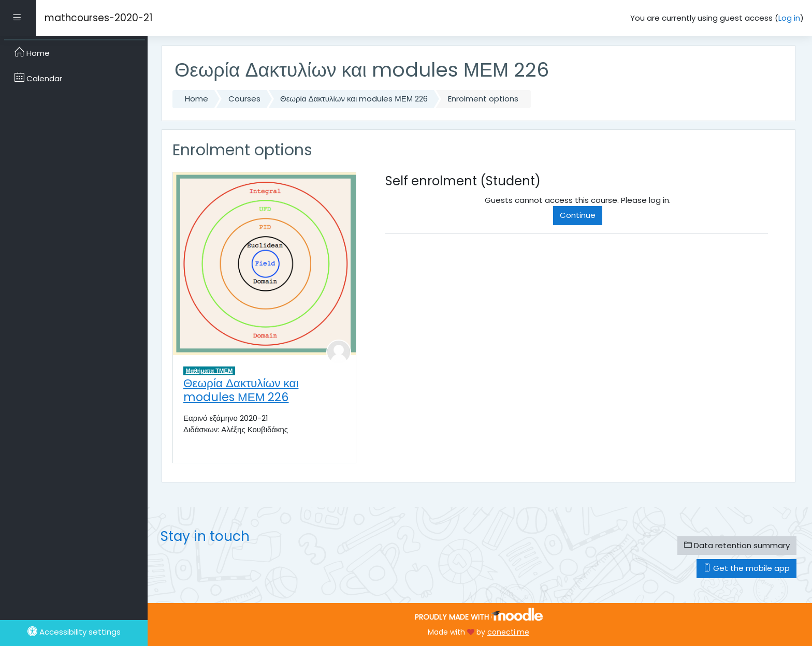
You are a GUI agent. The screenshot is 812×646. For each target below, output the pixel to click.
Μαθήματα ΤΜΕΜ (209, 371)
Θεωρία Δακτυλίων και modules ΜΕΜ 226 (354, 99)
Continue (578, 215)
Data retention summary (737, 545)
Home (197, 99)
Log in (789, 18)
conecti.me (508, 632)
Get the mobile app (746, 568)
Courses (244, 99)
